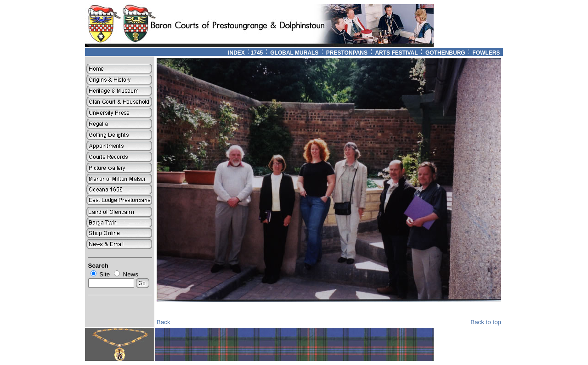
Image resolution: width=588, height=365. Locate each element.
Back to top (486, 322)
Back (164, 322)
